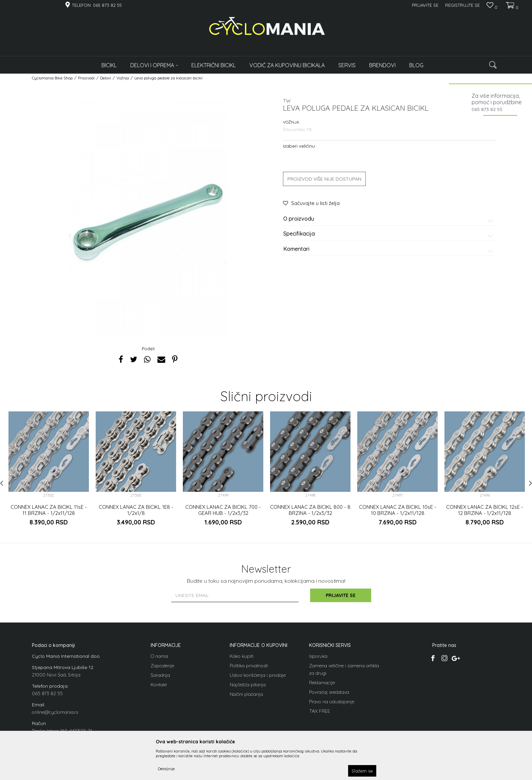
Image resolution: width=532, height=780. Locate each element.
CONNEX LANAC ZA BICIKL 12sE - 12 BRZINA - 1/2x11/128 (485, 510)
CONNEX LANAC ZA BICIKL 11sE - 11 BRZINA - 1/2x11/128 (49, 510)
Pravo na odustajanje (332, 702)
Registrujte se (462, 5)
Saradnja (160, 675)
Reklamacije (322, 683)
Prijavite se (341, 595)
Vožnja (123, 78)
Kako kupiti (242, 656)
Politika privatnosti (249, 666)
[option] (49, 475)
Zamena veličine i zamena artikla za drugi (344, 669)
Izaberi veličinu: (299, 146)
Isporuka (318, 656)
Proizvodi (86, 78)
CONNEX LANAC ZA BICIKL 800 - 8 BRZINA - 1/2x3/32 (310, 510)
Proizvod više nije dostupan (324, 179)
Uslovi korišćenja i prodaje (258, 675)
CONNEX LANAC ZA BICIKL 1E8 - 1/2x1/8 (136, 510)
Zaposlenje (162, 666)
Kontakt (159, 685)
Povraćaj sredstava (329, 692)
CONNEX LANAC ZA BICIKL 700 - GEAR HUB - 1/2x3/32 (223, 510)
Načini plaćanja (246, 694)
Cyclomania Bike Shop (52, 78)
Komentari (389, 249)
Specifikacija (389, 234)
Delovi (106, 78)
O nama (159, 656)
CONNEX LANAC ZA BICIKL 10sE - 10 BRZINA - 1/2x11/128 (398, 510)
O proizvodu (389, 219)
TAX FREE (320, 711)
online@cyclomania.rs (55, 712)
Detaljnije (166, 769)
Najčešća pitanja (248, 685)
